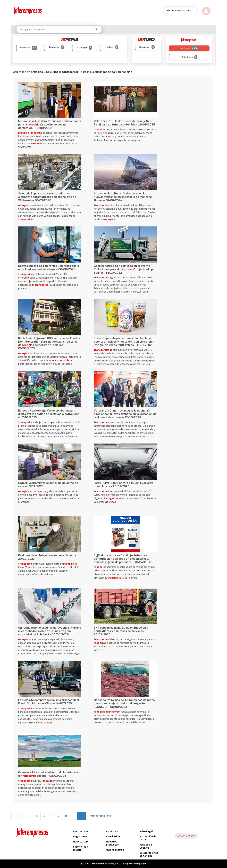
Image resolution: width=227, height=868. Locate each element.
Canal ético (113, 837)
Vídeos (112, 47)
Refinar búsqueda (100, 816)
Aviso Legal (146, 831)
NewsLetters (81, 842)
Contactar (112, 831)
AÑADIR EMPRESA (186, 836)
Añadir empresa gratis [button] (180, 11)
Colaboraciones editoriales (149, 854)
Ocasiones (147, 47)
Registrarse (80, 837)
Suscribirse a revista (81, 848)
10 (83, 816)
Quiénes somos (115, 850)
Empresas (57, 47)
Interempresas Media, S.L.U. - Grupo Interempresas (119, 864)
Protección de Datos (148, 838)
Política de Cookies (146, 846)
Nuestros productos (112, 843)
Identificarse (81, 831)
